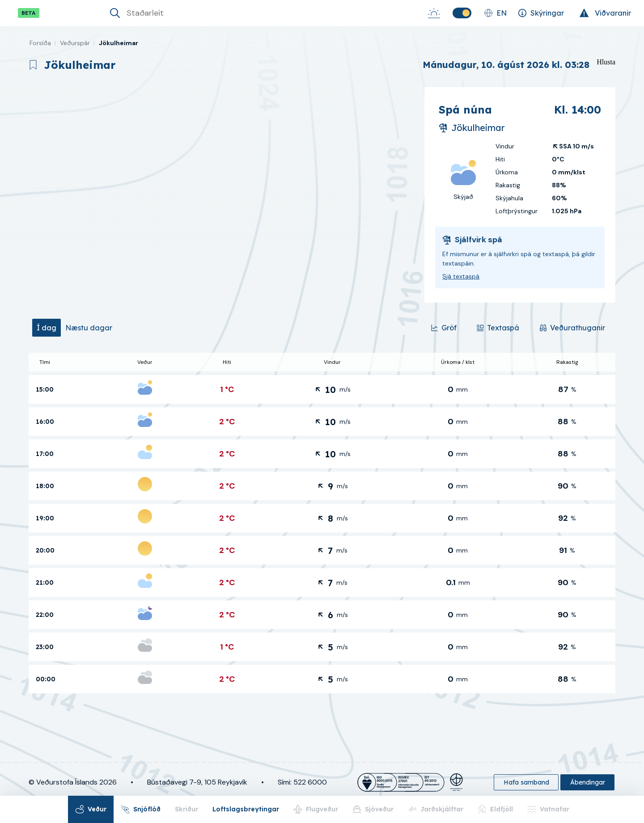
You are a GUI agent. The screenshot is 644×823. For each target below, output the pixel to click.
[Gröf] (444, 328)
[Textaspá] (498, 328)
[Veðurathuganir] (572, 328)
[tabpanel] (322, 523)
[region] (223, 195)
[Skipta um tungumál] (495, 13)
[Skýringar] (541, 13)
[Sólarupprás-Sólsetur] (434, 13)
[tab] (47, 328)
